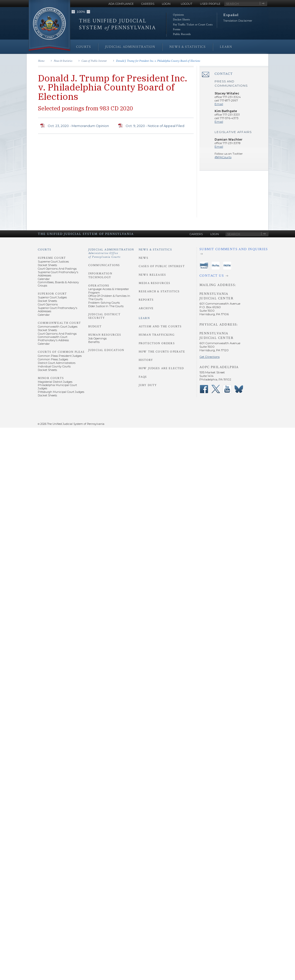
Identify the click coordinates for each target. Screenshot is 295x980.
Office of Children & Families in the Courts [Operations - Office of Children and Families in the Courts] (109, 297)
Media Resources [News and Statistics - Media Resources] (154, 283)
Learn (144, 318)
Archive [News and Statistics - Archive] (146, 308)
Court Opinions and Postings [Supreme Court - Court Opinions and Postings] (57, 269)
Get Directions (210, 357)
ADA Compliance (121, 4)
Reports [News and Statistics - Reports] (146, 300)
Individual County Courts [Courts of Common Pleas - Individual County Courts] (54, 366)
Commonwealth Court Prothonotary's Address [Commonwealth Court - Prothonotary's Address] (53, 339)
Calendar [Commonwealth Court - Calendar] (44, 344)
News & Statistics (63, 61)
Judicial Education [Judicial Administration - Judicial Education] (106, 350)
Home (41, 61)
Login (166, 4)
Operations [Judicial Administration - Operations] (99, 286)
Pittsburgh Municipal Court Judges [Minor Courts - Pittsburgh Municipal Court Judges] (61, 392)
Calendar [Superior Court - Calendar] (44, 315)
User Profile (210, 4)
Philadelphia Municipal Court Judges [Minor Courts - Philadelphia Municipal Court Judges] (57, 387)
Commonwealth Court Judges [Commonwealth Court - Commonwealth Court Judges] (58, 327)
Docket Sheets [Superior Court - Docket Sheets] (47, 301)
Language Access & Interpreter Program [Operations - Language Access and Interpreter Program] (109, 291)
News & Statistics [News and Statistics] (155, 250)
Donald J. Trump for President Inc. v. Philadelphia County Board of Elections (158, 61)
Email (219, 104)
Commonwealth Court (59, 323)
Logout (187, 4)
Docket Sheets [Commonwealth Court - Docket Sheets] (47, 330)
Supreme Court (52, 258)
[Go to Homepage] (49, 26)
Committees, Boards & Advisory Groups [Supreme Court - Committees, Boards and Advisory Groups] (58, 284)
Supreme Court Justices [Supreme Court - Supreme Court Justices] (53, 262)
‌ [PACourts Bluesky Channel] (239, 389)
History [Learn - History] (146, 360)
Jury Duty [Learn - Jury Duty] (148, 385)
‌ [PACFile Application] (227, 266)
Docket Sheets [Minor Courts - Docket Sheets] (47, 395)
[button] (73, 12)
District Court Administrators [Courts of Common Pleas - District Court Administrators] (57, 363)
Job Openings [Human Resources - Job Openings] (97, 338)
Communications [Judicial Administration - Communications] (104, 265)
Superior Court (52, 294)
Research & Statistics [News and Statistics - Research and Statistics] (159, 291)
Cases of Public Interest (94, 61)
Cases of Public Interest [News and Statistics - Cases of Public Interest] (162, 266)
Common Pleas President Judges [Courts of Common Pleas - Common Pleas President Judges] (60, 356)
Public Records (182, 34)
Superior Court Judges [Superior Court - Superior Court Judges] (52, 297)
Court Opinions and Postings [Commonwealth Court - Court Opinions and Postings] (57, 334)
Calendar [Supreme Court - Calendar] (44, 279)
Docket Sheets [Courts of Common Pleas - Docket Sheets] (47, 370)
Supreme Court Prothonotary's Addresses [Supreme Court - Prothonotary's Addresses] (58, 274)
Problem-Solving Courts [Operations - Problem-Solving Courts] (104, 303)
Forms (177, 29)
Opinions (178, 15)
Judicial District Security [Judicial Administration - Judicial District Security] (104, 316)
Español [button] (231, 15)
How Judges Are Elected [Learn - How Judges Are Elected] (161, 368)
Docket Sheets (181, 20)
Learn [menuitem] (226, 47)
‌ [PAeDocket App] (204, 266)
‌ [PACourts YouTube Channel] (227, 389)
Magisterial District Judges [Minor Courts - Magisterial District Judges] (55, 382)
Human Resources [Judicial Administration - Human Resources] (105, 335)
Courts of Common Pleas (61, 352)
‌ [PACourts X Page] (216, 389)
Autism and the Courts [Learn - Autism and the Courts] (160, 326)
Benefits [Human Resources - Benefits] (94, 342)
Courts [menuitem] (84, 47)
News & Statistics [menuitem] (188, 47)
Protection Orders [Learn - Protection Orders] (157, 343)
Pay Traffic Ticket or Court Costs (193, 25)
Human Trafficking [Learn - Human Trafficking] (157, 335)
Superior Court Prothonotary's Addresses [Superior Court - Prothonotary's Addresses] (57, 310)
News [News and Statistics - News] (144, 258)
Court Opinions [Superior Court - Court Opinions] (48, 304)
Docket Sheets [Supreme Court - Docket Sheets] (47, 265)
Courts (45, 250)
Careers (148, 4)
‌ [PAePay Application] (216, 266)
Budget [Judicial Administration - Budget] (95, 326)
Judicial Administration (111, 253)
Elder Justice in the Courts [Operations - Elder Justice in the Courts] (106, 306)
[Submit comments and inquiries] (234, 252)
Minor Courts (51, 378)
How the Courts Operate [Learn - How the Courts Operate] (162, 352)
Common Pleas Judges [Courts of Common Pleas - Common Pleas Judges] (53, 359)
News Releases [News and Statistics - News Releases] (152, 275)
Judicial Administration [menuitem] (130, 47)
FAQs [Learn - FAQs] (143, 377)
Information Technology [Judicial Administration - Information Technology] (100, 275)
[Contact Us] (234, 276)
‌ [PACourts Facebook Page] (204, 389)
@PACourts (223, 157)
